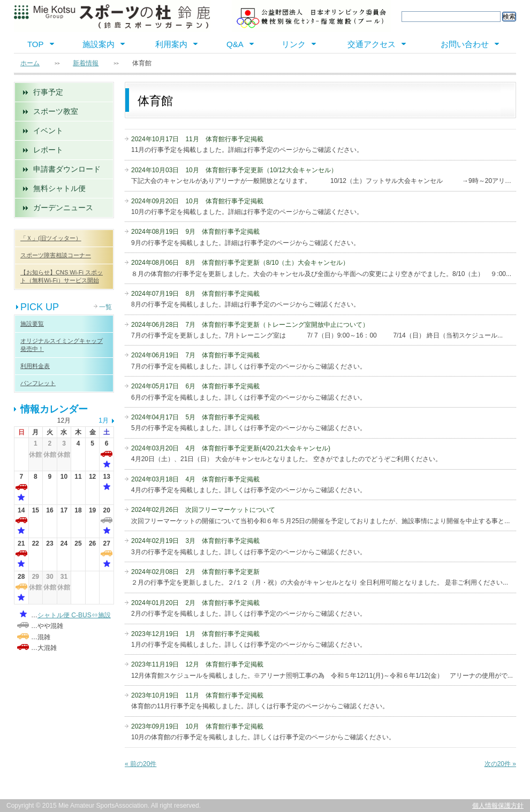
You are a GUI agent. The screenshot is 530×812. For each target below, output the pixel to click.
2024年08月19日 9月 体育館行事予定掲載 (195, 232)
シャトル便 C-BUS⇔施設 (74, 615)
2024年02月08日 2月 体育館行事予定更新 (195, 572)
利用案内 (171, 44)
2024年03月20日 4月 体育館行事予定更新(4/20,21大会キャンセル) (231, 448)
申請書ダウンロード (67, 169)
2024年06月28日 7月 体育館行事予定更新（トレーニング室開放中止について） (250, 325)
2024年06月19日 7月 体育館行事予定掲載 (195, 355)
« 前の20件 (141, 764)
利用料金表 (35, 366)
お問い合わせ (465, 44)
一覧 (105, 307)
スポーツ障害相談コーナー (56, 255)
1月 (104, 420)
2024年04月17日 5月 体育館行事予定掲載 (195, 417)
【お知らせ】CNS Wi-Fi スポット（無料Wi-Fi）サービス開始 (62, 276)
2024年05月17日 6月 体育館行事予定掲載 (195, 386)
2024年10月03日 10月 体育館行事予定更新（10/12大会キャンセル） (234, 170)
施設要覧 (32, 324)
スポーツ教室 (56, 111)
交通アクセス (372, 44)
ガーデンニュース (63, 208)
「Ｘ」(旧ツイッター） (51, 238)
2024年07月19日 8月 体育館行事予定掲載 (195, 294)
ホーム (30, 63)
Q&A (235, 44)
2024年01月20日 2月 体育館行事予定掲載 (195, 603)
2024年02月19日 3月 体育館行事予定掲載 (195, 541)
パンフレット (38, 383)
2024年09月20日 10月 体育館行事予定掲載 (197, 201)
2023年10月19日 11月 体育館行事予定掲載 (197, 695)
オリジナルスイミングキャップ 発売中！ (62, 345)
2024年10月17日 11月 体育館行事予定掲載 (197, 139)
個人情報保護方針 (498, 806)
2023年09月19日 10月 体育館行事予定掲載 (197, 726)
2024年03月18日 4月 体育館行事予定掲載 (195, 479)
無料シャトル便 (59, 188)
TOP (36, 44)
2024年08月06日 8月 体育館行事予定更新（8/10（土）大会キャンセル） (240, 263)
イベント (48, 131)
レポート (48, 150)
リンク (294, 44)
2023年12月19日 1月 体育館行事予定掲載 (195, 634)
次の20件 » (500, 764)
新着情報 (86, 63)
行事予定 (48, 92)
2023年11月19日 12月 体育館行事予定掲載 (197, 664)
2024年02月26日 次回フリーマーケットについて (203, 510)
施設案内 (99, 44)
